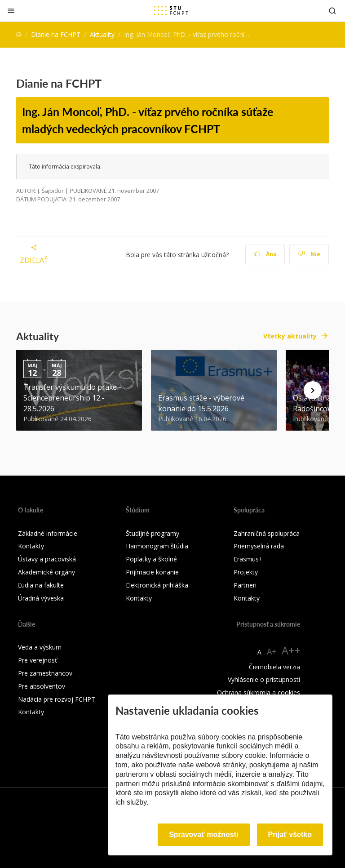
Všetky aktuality (290, 336)
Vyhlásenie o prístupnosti (264, 679)
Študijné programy (153, 533)
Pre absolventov (42, 686)
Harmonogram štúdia (157, 546)
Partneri (245, 585)
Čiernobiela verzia (274, 667)
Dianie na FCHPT (56, 34)
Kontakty (31, 546)
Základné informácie (48, 533)
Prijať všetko (290, 835)
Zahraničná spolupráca (267, 533)
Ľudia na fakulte (41, 585)
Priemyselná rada (259, 546)
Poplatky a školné (151, 559)
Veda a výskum (40, 647)
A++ (291, 650)
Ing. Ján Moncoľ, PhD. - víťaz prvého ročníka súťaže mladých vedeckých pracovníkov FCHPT (148, 120)
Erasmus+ (248, 559)
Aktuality (102, 34)
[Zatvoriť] (11, 11)
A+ (272, 651)
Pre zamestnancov (45, 673)
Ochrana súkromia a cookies (259, 692)
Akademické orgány (46, 572)
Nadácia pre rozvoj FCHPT (57, 699)
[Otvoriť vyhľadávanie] (332, 11)
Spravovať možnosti (203, 835)
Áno (265, 254)
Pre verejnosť (38, 660)
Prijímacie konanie (152, 572)
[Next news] (313, 390)
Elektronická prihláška (157, 585)
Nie (309, 254)
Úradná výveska (41, 598)
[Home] (19, 34)
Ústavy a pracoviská (47, 559)
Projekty (246, 572)
